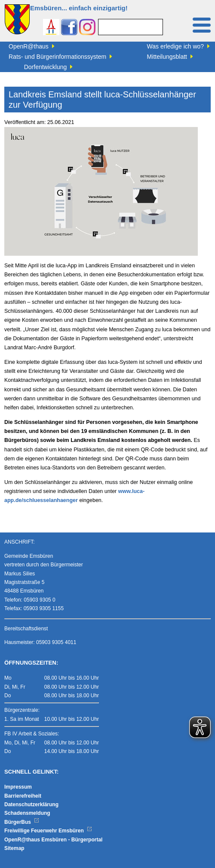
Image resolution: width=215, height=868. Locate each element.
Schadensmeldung (27, 813)
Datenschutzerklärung (31, 804)
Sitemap (14, 848)
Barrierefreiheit (23, 796)
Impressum (18, 787)
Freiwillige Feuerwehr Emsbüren (48, 831)
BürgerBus (22, 822)
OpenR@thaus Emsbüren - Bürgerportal (53, 840)
